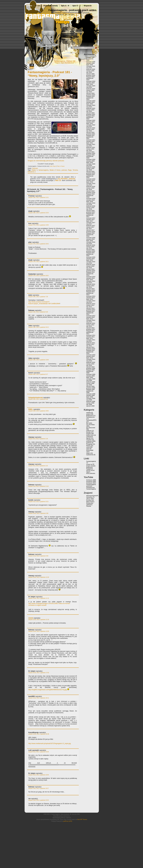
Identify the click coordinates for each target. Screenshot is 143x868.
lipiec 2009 (90, 377)
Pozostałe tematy (51, 6)
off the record (90, 470)
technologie (90, 450)
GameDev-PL (91, 497)
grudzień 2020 (91, 153)
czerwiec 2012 (91, 320)
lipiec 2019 (90, 182)
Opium (88, 472)
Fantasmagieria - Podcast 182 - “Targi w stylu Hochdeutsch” (65, 62)
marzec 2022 (90, 129)
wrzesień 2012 (91, 316)
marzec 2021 (90, 149)
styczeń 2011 (90, 347)
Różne (88, 446)
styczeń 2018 (90, 211)
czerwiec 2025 (91, 66)
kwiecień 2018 (91, 206)
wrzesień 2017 (91, 218)
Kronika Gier (90, 500)
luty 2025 (89, 72)
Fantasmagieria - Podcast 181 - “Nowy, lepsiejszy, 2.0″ (50, 74)
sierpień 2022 (90, 122)
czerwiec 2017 (91, 223)
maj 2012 (89, 322)
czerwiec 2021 (91, 144)
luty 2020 (89, 170)
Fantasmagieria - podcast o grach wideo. (73, 10)
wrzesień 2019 (91, 179)
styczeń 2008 (90, 406)
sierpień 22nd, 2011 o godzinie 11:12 (39, 598)
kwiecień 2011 (91, 343)
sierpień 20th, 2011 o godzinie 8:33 (38, 399)
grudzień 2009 (91, 368)
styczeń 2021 (90, 152)
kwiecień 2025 (91, 69)
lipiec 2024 (90, 84)
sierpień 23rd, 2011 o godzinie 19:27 (39, 788)
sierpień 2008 (90, 395)
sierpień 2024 (90, 83)
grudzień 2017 (91, 212)
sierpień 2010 (90, 356)
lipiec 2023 (90, 104)
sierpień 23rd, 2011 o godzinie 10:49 (39, 775)
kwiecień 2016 (91, 245)
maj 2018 (89, 205)
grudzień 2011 (91, 329)
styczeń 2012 (90, 328)
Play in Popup (61, 166)
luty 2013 (89, 307)
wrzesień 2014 (91, 277)
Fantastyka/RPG (91, 420)
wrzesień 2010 (91, 355)
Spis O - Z (76, 6)
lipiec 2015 (90, 260)
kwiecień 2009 (91, 382)
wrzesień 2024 (91, 81)
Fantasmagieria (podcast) (91, 485)
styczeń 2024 (90, 93)
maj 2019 (89, 185)
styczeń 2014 (90, 289)
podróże (89, 443)
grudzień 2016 (91, 232)
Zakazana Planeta (89, 505)
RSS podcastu (91, 473)
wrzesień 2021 (91, 140)
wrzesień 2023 (91, 101)
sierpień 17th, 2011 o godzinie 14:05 (38, 225)
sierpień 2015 (90, 259)
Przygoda (89, 444)
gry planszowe (91, 428)
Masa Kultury (90, 502)
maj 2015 (89, 263)
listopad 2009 (90, 370)
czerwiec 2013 (91, 301)
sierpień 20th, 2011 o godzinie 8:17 (38, 374)
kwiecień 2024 (91, 89)
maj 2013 (89, 302)
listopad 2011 (90, 331)
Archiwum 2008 (91, 480)
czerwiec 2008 (91, 398)
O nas (38, 6)
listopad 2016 (90, 233)
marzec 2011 (90, 344)
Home (30, 6)
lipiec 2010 (90, 358)
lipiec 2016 (90, 241)
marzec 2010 (90, 364)
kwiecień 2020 (91, 167)
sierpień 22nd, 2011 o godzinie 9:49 (38, 556)
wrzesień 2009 (91, 374)
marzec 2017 (90, 227)
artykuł (88, 414)
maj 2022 (89, 126)
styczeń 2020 (90, 171)
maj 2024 (89, 87)
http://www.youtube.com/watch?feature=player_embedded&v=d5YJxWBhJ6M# (44, 303)
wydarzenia (90, 455)
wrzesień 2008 (91, 394)
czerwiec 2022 (91, 125)
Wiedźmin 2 (32, 172)
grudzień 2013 (91, 290)
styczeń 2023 (90, 113)
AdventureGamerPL (92, 496)
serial (88, 447)
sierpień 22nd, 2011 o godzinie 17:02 (39, 673)
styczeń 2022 (90, 132)
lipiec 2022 (90, 123)
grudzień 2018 (91, 193)
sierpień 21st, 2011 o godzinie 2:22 (38, 466)
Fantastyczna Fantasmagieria (91, 488)
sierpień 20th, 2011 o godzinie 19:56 (38, 411)
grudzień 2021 (91, 134)
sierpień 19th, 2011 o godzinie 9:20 (38, 312)
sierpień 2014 (90, 278)
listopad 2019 (90, 174)
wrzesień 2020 (91, 159)
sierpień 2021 (90, 141)
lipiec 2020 (90, 162)
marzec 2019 (90, 188)
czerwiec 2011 (91, 340)
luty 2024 (89, 92)
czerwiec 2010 (91, 359)
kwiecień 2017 (91, 226)
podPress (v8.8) (68, 821)
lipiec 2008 (90, 397)
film (87, 423)
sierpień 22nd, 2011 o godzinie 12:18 (39, 620)
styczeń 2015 (90, 269)
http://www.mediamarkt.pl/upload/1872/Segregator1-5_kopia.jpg (50, 743)
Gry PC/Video (63, 179)
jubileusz (89, 431)
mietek (31, 618)
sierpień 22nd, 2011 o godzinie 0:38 (38, 513)
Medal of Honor (55, 170)
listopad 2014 (90, 272)
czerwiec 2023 (91, 105)
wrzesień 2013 (91, 296)
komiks (88, 432)
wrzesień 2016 (91, 238)
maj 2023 (89, 107)
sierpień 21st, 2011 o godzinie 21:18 (38, 486)
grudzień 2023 (91, 95)
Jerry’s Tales (90, 499)
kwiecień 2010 (91, 362)
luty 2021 (89, 150)
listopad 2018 (90, 194)
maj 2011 (89, 341)
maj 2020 (89, 165)
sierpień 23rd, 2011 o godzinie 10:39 (39, 752)
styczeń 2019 (90, 191)
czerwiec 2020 (91, 164)
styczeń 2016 (90, 250)
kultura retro (90, 435)
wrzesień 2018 (91, 199)
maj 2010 (89, 361)
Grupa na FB (90, 464)
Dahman (35, 168)
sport (88, 449)
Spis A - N (65, 6)
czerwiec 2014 (91, 281)
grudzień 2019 (91, 173)
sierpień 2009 (90, 376)
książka (89, 434)
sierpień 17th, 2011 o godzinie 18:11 (38, 262)
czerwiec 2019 (91, 183)
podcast (64, 170)
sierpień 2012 (90, 317)
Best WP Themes (82, 819)
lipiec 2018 (90, 202)
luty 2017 (89, 229)
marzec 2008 (90, 403)
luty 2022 (89, 131)
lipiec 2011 (90, 338)
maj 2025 (89, 68)
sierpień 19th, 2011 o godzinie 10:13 (38, 327)
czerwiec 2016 (91, 242)
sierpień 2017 (90, 220)
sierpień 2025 (90, 63)
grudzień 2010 (91, 349)
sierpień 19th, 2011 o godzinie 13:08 (38, 360)
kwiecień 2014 (91, 284)
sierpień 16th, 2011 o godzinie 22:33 (38, 213)
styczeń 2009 (90, 386)
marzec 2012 (90, 325)
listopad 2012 (90, 311)
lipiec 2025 (90, 65)
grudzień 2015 (91, 251)
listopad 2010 (90, 350)
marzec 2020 (90, 168)
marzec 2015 (90, 266)
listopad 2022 (90, 116)
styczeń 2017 (90, 230)
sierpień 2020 (90, 161)
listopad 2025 (90, 57)
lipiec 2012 (90, 319)
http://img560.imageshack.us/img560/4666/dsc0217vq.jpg (48, 690)
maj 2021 (89, 146)
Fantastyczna (90, 417)
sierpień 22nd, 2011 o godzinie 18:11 (39, 698)
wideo (88, 453)
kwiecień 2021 (91, 147)
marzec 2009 (90, 383)
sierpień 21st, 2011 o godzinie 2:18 (38, 439)
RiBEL (31, 409)
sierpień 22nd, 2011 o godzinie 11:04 (39, 577)
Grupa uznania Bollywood (91, 467)
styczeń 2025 (90, 74)
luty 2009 (89, 385)
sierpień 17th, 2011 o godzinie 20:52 (38, 276)
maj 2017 (89, 224)
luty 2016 (89, 248)
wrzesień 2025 (91, 62)
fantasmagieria (44, 170)
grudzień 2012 (91, 310)
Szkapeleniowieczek (36, 398)
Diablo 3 (34, 170)
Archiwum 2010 (91, 483)
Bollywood (89, 416)
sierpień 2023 (90, 102)
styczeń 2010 (90, 367)
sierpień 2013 (90, 298)
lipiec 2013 (90, 299)
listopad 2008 (90, 389)
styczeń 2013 (90, 308)
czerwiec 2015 (91, 262)
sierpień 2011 (90, 337)
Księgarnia (90, 469)
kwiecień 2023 (91, 108)
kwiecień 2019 (91, 187)
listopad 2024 (90, 77)
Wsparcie (88, 6)
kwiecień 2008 (91, 401)
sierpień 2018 (90, 200)
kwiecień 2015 (91, 265)
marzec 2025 (90, 71)
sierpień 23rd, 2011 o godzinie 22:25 (39, 800)
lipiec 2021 (90, 143)
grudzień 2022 (91, 114)
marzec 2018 (90, 208)
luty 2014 (89, 287)
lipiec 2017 (90, 221)
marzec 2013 (90, 305)
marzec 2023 (90, 110)
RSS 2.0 (58, 180)
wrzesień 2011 (91, 335)
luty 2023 (89, 111)
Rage (70, 170)
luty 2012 (89, 326)
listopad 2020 (90, 155)
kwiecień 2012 (91, 323)
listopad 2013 (90, 292)
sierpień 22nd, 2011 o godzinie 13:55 (39, 631)
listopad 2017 (90, 214)
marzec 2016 (90, 247)
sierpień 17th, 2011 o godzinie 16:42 (38, 244)
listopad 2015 (90, 253)
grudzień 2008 (91, 388)
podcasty (72, 179)
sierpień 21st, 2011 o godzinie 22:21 (38, 502)
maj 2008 (89, 400)
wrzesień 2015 (91, 257)
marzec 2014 (90, 286)
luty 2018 (89, 209)
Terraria (75, 170)
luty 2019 (89, 190)
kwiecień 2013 (91, 304)
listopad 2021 (90, 135)
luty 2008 (89, 404)
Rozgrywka (90, 503)
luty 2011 (89, 346)
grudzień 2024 (91, 75)
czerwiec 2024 (91, 86)
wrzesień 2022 (91, 120)
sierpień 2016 (90, 239)
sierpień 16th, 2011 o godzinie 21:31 (38, 197)
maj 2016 (89, 244)
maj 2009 (89, 380)
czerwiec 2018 (91, 203)
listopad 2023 (90, 96)
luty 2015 (89, 268)
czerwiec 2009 (91, 379)
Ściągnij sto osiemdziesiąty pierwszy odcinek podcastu (46, 161)
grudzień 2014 (91, 271)
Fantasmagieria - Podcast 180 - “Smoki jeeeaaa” (39, 62)
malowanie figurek (90, 437)
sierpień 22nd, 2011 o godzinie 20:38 (39, 734)
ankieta (88, 413)
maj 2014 (89, 283)
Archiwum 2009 (91, 481)
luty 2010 (89, 365)
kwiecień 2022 (91, 128)
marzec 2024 (90, 90)
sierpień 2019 (90, 180)
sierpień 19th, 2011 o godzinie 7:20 (38, 297)
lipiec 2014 (90, 280)
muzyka (89, 440)
